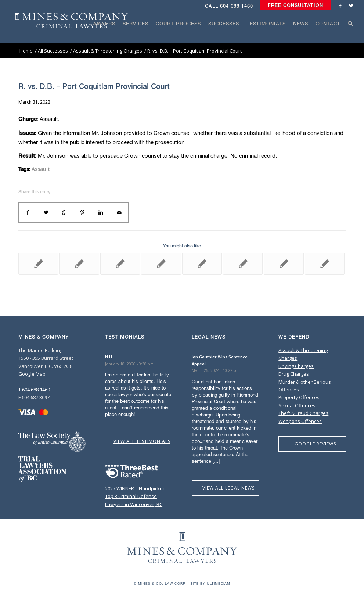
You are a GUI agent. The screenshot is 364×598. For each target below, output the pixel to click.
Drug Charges (294, 374)
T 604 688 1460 (34, 390)
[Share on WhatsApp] (64, 212)
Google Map (32, 374)
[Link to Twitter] (351, 6)
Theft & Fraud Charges (303, 413)
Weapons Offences (300, 421)
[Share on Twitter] (46, 212)
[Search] (350, 37)
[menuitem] (294, 6)
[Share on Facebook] (28, 212)
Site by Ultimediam (210, 583)
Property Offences (299, 397)
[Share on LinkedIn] (101, 212)
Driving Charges (296, 366)
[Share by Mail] (119, 212)
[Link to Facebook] (340, 6)
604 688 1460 (237, 6)
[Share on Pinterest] (83, 212)
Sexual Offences (297, 405)
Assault (41, 169)
